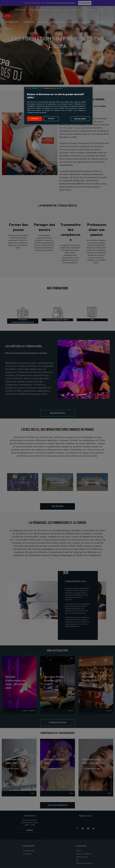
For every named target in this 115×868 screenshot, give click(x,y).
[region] (58, 106)
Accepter (35, 119)
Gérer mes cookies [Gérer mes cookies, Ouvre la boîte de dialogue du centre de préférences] (80, 119)
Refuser (51, 119)
